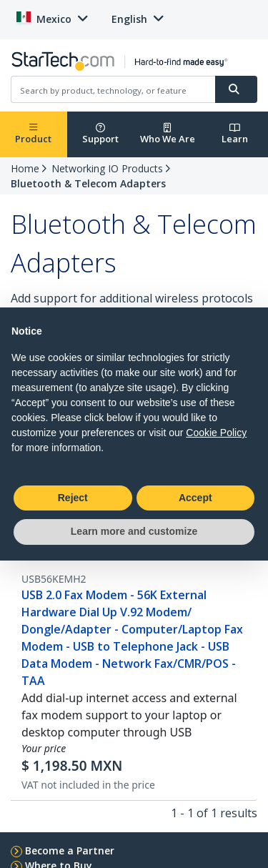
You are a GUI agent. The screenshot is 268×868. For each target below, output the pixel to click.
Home (25, 168)
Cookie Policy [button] (216, 433)
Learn (235, 134)
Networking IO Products (107, 168)
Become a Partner (70, 850)
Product (33, 134)
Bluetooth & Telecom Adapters (88, 183)
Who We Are (168, 134)
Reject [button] (73, 498)
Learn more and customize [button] (134, 531)
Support (100, 134)
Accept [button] (195, 498)
